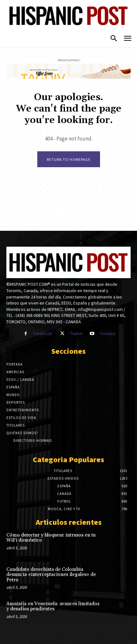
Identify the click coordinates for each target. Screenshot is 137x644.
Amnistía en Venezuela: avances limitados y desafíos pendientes (53, 606)
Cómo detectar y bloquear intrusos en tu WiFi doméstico (51, 538)
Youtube (108, 334)
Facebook (43, 334)
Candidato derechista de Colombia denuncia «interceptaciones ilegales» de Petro (51, 575)
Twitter (76, 334)
